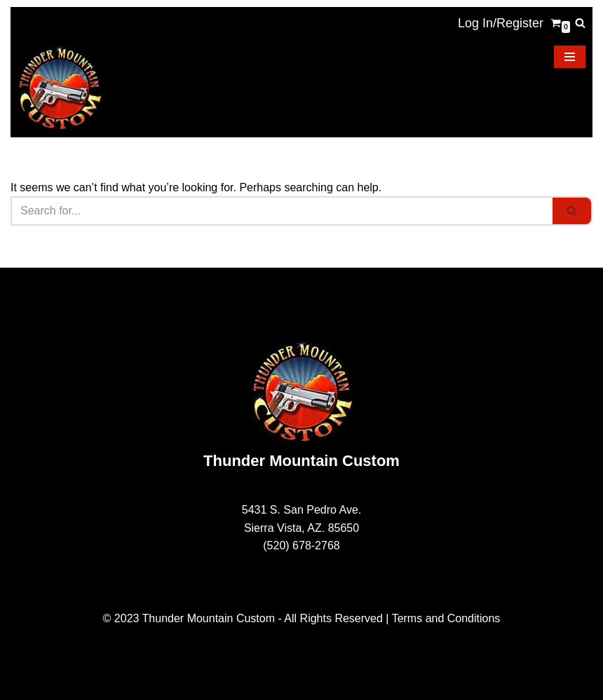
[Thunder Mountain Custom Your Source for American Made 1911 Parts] (60, 88)
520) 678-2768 (304, 545)
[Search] (580, 23)
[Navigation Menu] (570, 57)
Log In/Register (501, 23)
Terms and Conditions (446, 618)
